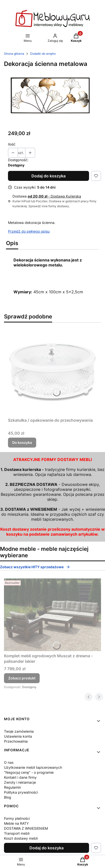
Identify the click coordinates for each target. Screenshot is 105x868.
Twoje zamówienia (19, 731)
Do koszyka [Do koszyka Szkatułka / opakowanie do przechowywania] (22, 442)
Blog (8, 797)
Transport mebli (17, 833)
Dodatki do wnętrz (43, 54)
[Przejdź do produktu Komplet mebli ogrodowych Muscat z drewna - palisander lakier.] (52, 615)
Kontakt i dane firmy (20, 777)
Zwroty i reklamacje (20, 782)
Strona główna (14, 54)
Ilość (12, 144)
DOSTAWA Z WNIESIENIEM (26, 828)
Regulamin (12, 787)
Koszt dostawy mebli (21, 838)
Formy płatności (17, 818)
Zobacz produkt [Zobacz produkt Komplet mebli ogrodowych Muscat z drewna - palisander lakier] (22, 678)
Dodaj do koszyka (49, 176)
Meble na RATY (16, 823)
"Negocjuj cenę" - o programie (29, 772)
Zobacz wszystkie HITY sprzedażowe (35, 567)
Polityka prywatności (21, 792)
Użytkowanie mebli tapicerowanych (33, 767)
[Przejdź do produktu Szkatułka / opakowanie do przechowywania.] (52, 371)
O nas (9, 762)
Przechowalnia (16, 741)
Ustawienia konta (18, 736)
